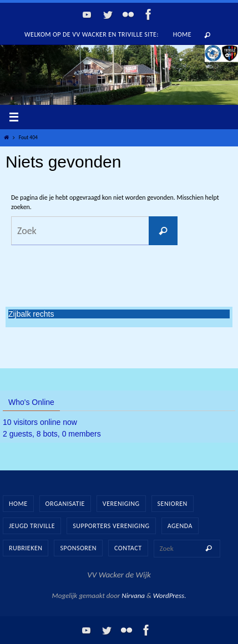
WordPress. (170, 595)
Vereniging (121, 504)
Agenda (180, 526)
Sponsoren (78, 548)
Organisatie (65, 504)
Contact (128, 548)
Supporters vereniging (111, 526)
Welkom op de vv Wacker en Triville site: (92, 34)
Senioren (173, 504)
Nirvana (133, 595)
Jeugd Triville (32, 526)
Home (182, 34)
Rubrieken (26, 548)
